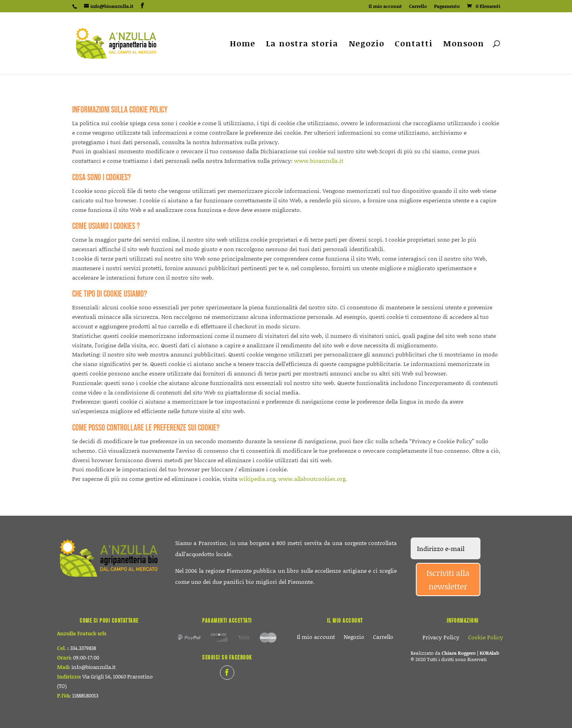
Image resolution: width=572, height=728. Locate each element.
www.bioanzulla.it (319, 161)
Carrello (418, 7)
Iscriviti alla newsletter (448, 579)
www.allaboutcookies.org (312, 479)
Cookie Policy (486, 638)
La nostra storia (302, 45)
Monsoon (464, 45)
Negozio (367, 45)
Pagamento (447, 7)
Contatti (414, 45)
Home (243, 45)
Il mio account (385, 7)
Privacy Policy (441, 638)
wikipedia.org (257, 479)
